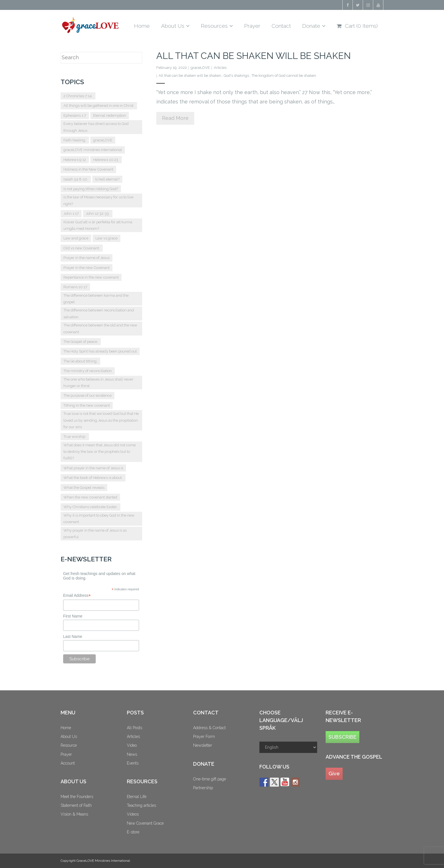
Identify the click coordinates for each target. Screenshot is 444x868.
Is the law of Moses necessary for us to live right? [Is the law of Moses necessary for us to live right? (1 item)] (98, 200)
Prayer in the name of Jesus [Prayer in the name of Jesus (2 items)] (87, 258)
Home (66, 728)
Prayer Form (204, 737)
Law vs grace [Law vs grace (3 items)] (106, 238)
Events (133, 763)
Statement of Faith (76, 805)
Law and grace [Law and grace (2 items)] (76, 238)
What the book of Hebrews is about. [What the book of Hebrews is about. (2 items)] (93, 478)
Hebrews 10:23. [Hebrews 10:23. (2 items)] (106, 160)
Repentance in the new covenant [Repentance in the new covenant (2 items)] (91, 277)
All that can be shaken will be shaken (254, 56)
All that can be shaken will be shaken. (190, 76)
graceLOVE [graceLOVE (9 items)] (103, 140)
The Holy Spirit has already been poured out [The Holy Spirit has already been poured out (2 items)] (100, 351)
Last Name (73, 636)
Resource (69, 745)
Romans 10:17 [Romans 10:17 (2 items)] (75, 287)
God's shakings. (237, 76)
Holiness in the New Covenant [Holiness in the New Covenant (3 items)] (88, 169)
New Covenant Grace (145, 823)
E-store (133, 832)
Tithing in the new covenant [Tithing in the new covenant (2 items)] (87, 405)
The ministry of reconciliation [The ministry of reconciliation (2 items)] (88, 371)
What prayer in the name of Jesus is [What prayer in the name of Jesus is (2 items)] (93, 468)
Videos (133, 814)
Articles (220, 68)
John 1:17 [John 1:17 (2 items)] (71, 214)
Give (334, 773)
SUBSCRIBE (342, 737)
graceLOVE (200, 68)
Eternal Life (137, 797)
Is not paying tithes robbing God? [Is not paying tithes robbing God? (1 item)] (91, 189)
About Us (69, 737)
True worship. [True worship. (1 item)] (75, 437)
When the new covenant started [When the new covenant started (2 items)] (90, 497)
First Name (73, 616)
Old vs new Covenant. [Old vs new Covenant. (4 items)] (82, 248)
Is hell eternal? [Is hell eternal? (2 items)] (107, 179)
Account (68, 763)
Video (132, 745)
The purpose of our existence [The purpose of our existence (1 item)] (87, 395)
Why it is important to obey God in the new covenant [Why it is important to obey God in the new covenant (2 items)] (99, 519)
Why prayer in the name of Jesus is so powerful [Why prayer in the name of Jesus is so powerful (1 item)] (95, 534)
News (132, 754)
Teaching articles (141, 805)
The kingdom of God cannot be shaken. (284, 76)
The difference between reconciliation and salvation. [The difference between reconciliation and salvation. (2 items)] (99, 313)
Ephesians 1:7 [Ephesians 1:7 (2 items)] (75, 115)
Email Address (77, 596)
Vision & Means (74, 814)
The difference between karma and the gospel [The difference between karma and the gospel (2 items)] (96, 299)
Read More (175, 118)
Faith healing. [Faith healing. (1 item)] (75, 140)
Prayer (66, 754)
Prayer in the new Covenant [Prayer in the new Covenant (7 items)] (87, 268)
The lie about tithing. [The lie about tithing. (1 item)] (80, 361)
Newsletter (203, 745)
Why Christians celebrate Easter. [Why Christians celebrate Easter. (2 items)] (90, 507)
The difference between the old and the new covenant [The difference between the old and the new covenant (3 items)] (100, 328)
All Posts (135, 728)
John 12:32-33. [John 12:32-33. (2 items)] (98, 214)
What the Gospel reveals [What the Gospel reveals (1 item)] (84, 488)
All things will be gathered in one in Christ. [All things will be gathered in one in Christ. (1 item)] (99, 106)
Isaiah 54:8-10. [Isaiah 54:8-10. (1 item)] (76, 179)
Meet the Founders (77, 797)
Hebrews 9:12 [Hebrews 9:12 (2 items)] (75, 160)
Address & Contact (209, 728)
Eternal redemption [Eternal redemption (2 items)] (110, 115)
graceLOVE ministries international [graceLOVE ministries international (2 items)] (93, 150)
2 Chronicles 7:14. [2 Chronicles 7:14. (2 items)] (78, 96)
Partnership (203, 788)
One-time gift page (210, 779)
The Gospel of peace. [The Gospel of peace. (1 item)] (81, 342)
